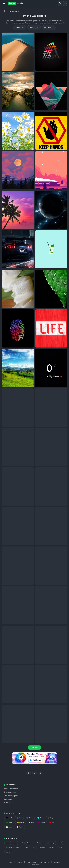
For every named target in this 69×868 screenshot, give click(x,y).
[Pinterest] (35, 773)
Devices (7, 803)
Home (10, 862)
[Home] (4, 11)
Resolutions (9, 799)
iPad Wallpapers (10, 792)
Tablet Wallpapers (11, 796)
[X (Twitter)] (41, 773)
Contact (20, 862)
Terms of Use (45, 862)
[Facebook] (28, 773)
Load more (35, 748)
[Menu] (4, 3)
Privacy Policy (31, 862)
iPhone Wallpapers (11, 789)
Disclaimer (57, 862)
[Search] (60, 3)
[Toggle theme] (65, 3)
